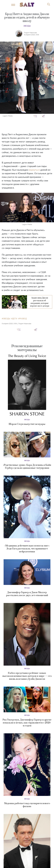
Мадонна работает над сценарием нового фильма (27, 805)
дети (15, 319)
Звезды (27, 26)
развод (23, 319)
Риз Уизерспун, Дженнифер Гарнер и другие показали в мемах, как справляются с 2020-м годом (27, 723)
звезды (7, 319)
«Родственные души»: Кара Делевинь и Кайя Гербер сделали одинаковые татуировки (27, 467)
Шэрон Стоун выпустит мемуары (27, 424)
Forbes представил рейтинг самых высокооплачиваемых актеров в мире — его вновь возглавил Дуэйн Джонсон (27, 676)
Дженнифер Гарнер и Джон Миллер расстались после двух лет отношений (27, 594)
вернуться (34, 170)
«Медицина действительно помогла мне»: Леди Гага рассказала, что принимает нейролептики (27, 549)
